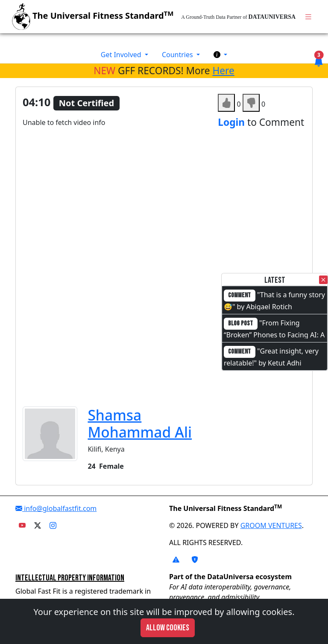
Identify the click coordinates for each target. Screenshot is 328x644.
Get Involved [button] (122, 55)
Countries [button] (178, 55)
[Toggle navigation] (308, 17)
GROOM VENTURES (271, 525)
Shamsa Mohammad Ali (140, 424)
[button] (220, 55)
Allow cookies (168, 628)
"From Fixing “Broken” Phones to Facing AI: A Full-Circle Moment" (274, 334)
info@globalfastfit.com (56, 508)
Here (223, 71)
